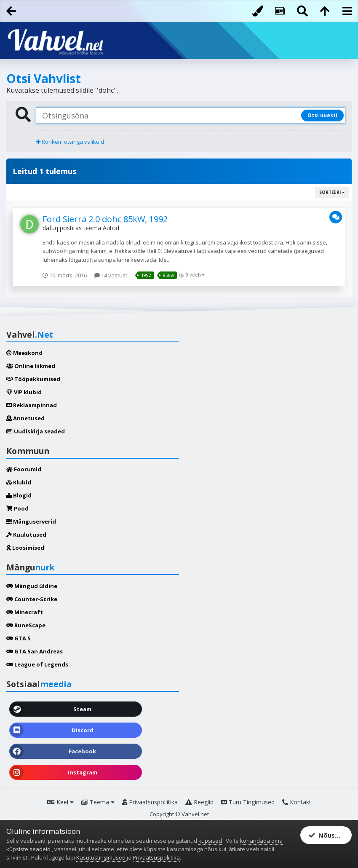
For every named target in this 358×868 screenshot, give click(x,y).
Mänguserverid (31, 521)
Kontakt (297, 802)
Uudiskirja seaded (36, 431)
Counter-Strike (32, 599)
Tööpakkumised (33, 379)
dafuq (50, 228)
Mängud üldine (32, 586)
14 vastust (111, 275)
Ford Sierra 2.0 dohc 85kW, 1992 (105, 219)
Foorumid (24, 469)
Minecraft (25, 612)
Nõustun (327, 835)
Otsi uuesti (322, 115)
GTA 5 (18, 638)
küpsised (211, 841)
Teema (98, 802)
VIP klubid (24, 392)
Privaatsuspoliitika (150, 802)
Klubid (19, 482)
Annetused (25, 418)
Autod (111, 228)
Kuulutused (26, 535)
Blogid (19, 495)
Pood (17, 508)
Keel (60, 802)
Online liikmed (31, 366)
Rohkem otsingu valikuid (70, 142)
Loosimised (25, 548)
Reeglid (199, 802)
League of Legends (37, 664)
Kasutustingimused (101, 857)
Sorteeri (332, 192)
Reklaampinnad (32, 405)
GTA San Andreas (35, 651)
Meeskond (24, 353)
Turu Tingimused (248, 802)
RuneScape (26, 625)
